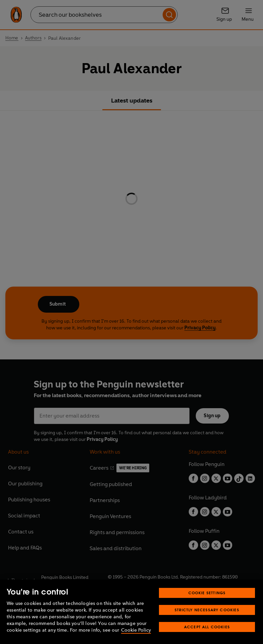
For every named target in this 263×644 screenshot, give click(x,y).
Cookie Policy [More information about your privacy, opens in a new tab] (136, 630)
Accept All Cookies (207, 627)
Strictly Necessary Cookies (207, 610)
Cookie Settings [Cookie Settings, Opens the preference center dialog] (207, 593)
